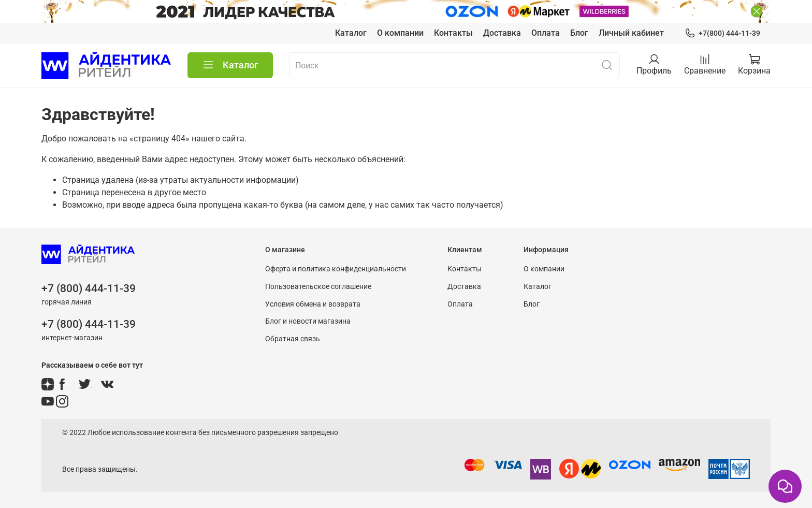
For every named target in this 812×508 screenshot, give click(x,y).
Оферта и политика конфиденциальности (336, 269)
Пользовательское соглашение (318, 287)
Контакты (453, 33)
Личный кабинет (631, 33)
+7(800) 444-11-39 (722, 33)
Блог (579, 33)
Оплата (546, 33)
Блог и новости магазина (308, 321)
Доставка (502, 33)
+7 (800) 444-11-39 (89, 288)
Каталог (351, 33)
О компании (400, 33)
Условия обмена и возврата (313, 304)
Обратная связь (293, 339)
